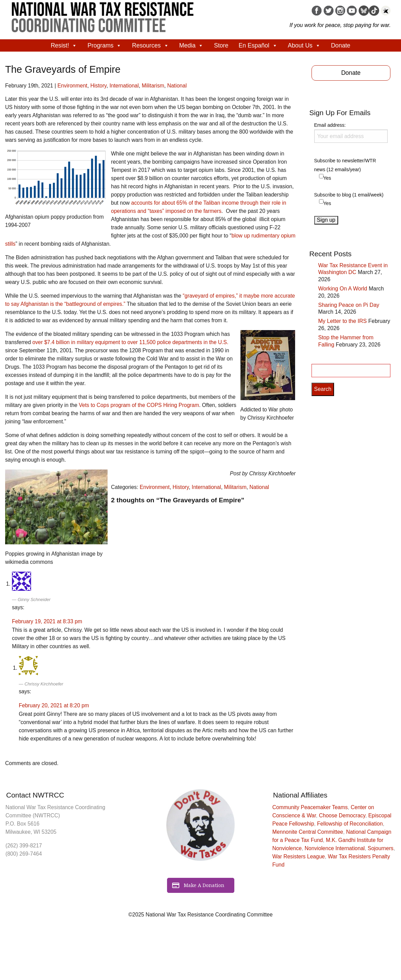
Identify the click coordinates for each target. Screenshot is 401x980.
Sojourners (381, 848)
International (124, 86)
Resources (150, 45)
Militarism (153, 86)
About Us (304, 45)
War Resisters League (299, 856)
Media (192, 45)
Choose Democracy (342, 815)
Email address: (351, 133)
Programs (105, 45)
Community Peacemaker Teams (310, 807)
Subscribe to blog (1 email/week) (349, 195)
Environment (72, 86)
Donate (341, 45)
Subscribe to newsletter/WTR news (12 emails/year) (345, 165)
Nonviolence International (335, 848)
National (177, 86)
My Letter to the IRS (343, 321)
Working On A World (343, 289)
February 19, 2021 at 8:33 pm (47, 621)
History (98, 86)
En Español (258, 45)
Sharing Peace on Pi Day (349, 305)
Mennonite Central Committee (308, 832)
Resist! (64, 45)
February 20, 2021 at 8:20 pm (54, 705)
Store (221, 45)
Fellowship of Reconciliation (350, 824)
